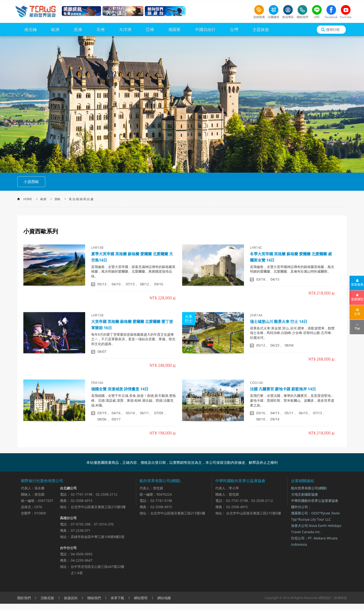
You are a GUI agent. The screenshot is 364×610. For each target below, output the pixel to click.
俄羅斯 (175, 30)
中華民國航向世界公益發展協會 (315, 501)
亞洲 (150, 30)
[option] (182, 104)
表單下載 (117, 598)
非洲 (101, 30)
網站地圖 (164, 598)
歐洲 (55, 30)
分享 (357, 314)
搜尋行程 (333, 30)
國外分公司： (301, 507)
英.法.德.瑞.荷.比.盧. (81, 199)
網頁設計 (325, 598)
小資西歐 (31, 182)
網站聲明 (141, 598)
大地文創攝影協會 (305, 494)
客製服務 (357, 284)
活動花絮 (47, 598)
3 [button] (185, 167)
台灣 (234, 30)
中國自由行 (205, 30)
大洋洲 (125, 30)
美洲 (78, 30)
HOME (28, 199)
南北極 (31, 30)
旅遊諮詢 (71, 598)
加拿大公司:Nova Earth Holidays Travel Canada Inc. (316, 529)
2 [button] (179, 167)
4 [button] (190, 167)
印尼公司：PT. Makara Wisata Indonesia (314, 541)
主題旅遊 (261, 30)
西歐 (57, 199)
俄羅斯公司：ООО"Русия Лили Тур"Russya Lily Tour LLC (315, 516)
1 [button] (174, 167)
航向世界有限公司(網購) (309, 488)
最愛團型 (357, 299)
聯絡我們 (94, 598)
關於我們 (24, 598)
